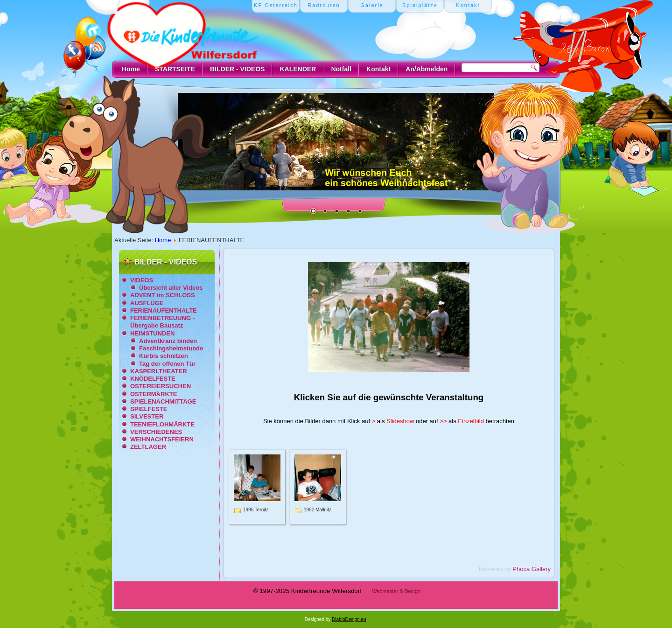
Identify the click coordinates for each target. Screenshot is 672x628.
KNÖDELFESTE (153, 379)
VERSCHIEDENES (156, 432)
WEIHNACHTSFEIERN (162, 439)
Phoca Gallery (532, 569)
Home (131, 69)
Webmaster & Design (396, 591)
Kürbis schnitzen (164, 356)
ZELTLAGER (148, 447)
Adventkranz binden (168, 341)
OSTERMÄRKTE (154, 394)
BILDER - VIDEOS (237, 69)
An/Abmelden (427, 69)
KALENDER (298, 69)
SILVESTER (147, 416)
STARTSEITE (175, 69)
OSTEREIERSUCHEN (161, 386)
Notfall (341, 69)
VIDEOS (142, 280)
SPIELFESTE (149, 409)
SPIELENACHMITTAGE (163, 401)
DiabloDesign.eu (349, 619)
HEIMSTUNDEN (152, 333)
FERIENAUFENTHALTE (164, 311)
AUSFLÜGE (147, 303)
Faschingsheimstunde (171, 348)
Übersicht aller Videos (171, 288)
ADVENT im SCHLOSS (163, 295)
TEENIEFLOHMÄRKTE (162, 424)
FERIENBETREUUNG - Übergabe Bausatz (162, 322)
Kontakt (378, 69)
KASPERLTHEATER (159, 371)
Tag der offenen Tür (167, 364)
